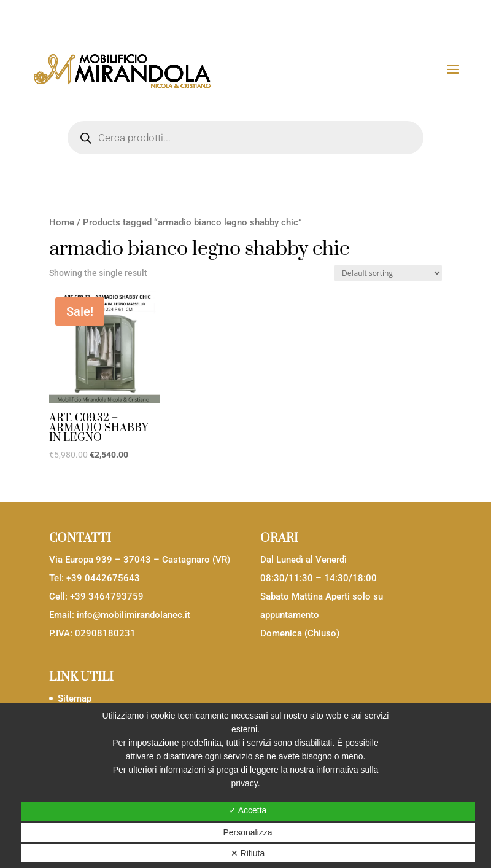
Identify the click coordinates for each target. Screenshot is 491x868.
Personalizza (247, 832)
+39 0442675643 (103, 578)
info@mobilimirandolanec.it (133, 615)
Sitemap (75, 698)
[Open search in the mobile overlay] (245, 138)
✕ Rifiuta (248, 853)
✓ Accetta (248, 810)
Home (62, 222)
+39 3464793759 (107, 596)
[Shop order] (388, 273)
